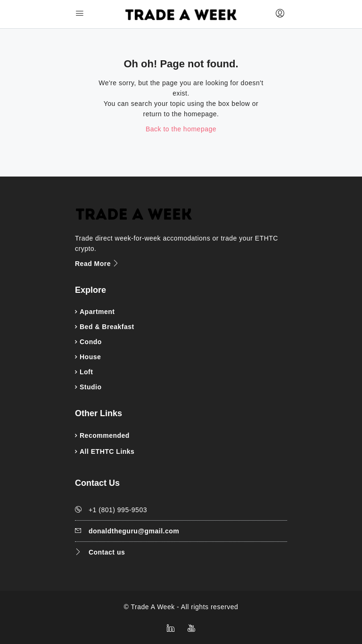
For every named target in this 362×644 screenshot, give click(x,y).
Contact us (107, 552)
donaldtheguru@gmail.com (134, 531)
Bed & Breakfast (107, 327)
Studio (91, 387)
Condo (91, 342)
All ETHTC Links (107, 451)
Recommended (105, 435)
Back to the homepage (181, 129)
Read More (97, 264)
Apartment (97, 312)
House (90, 357)
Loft (86, 372)
